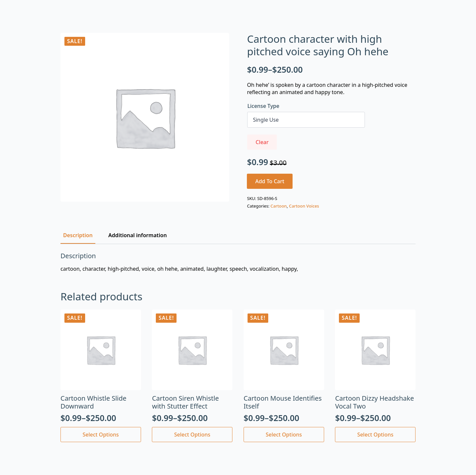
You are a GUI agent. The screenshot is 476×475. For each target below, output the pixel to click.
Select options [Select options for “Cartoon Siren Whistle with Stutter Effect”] (192, 435)
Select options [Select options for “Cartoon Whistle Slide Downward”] (101, 435)
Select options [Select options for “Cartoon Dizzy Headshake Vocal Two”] (375, 435)
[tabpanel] (238, 262)
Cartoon (279, 206)
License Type (263, 106)
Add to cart (270, 181)
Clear (262, 142)
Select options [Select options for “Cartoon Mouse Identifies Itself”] (284, 435)
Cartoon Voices (304, 206)
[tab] (78, 235)
